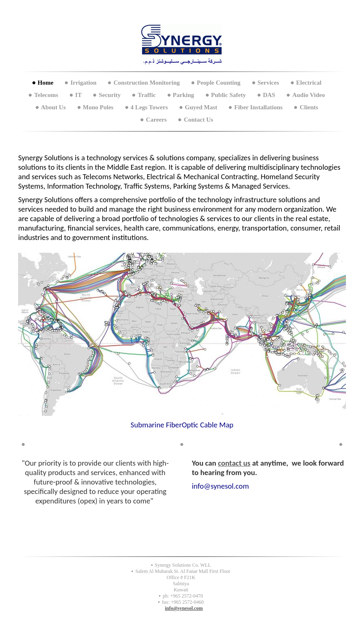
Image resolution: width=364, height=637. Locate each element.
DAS (269, 95)
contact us (234, 463)
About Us (53, 107)
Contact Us (198, 120)
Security (109, 95)
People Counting (219, 83)
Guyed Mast (201, 107)
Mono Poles (98, 107)
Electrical (309, 83)
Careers (156, 120)
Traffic (147, 95)
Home (46, 83)
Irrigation (83, 83)
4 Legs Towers (149, 107)
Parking (184, 95)
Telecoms (46, 95)
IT (78, 95)
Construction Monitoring (146, 83)
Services (268, 83)
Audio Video (309, 95)
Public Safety (229, 95)
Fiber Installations (258, 107)
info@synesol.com (184, 608)
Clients (309, 107)
